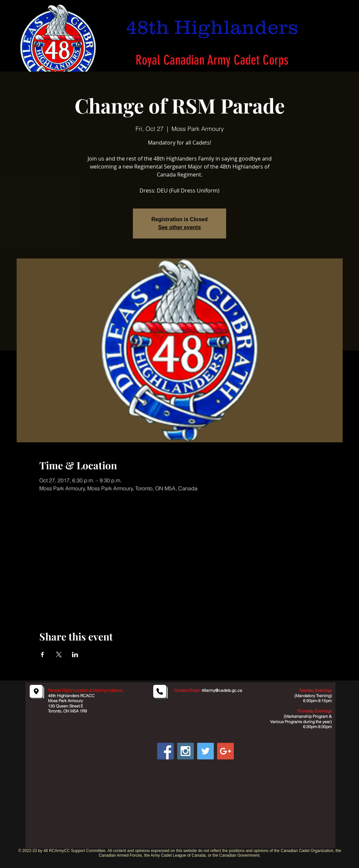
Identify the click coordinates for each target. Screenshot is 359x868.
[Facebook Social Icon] (166, 751)
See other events (179, 227)
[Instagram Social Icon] (185, 751)
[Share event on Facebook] (42, 654)
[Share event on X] (59, 654)
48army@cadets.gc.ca (222, 690)
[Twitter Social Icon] (205, 751)
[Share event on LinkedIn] (75, 654)
